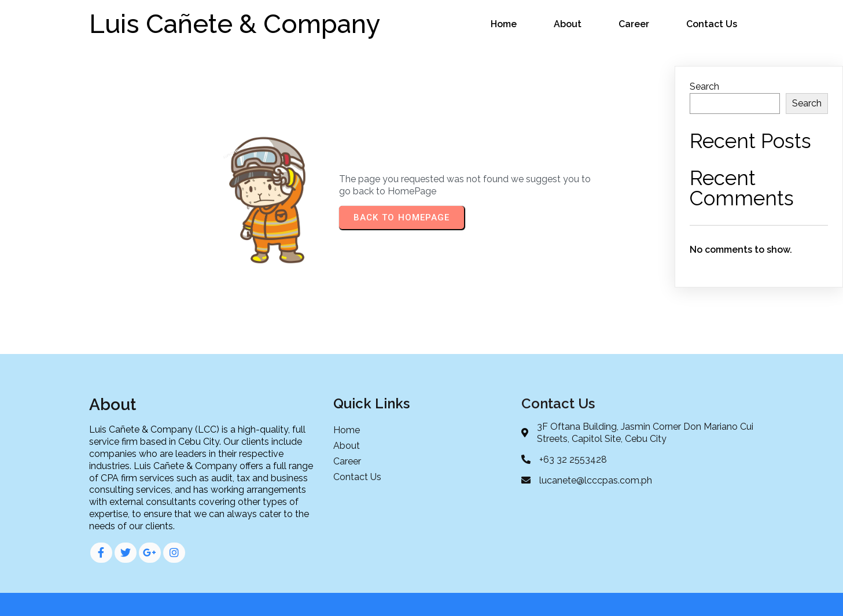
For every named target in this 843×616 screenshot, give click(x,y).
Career (634, 24)
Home (504, 24)
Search (704, 86)
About (568, 24)
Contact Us (712, 24)
